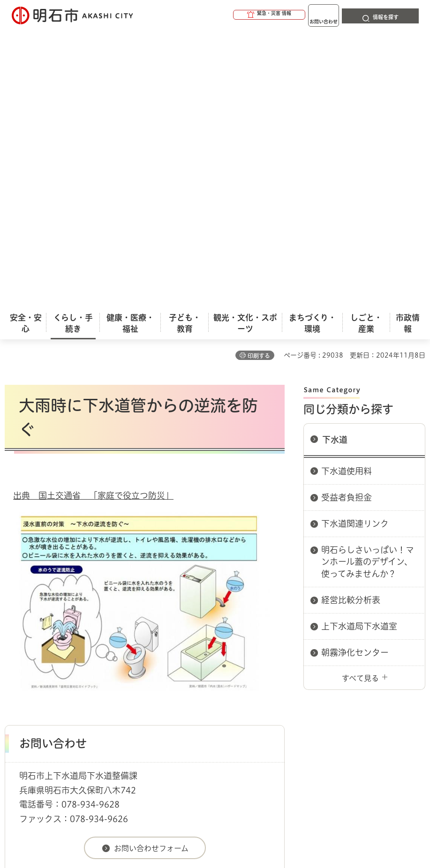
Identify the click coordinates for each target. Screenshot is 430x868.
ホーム (14, 626)
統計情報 (259, 790)
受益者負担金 (347, 218)
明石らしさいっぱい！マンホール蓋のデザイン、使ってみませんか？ (368, 283)
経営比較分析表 (351, 321)
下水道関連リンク (355, 245)
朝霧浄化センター (355, 374)
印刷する (259, 77)
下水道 (335, 161)
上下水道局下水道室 (359, 347)
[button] (233, 15)
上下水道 (98, 626)
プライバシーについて (86, 673)
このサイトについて (82, 659)
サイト (245, 673)
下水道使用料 (347, 192)
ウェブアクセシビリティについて (212, 659)
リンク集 (178, 673)
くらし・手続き (55, 626)
